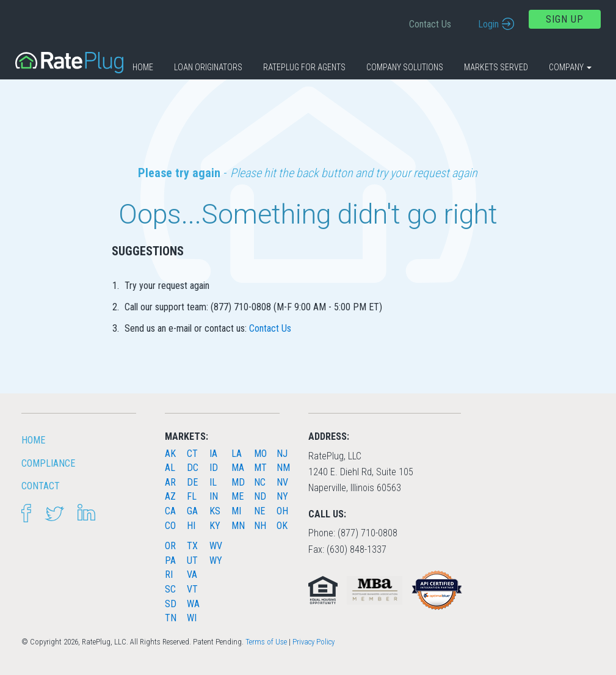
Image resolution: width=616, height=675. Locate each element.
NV (282, 482)
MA (238, 468)
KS (215, 511)
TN (171, 618)
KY (215, 526)
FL (192, 496)
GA (192, 511)
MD (238, 482)
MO (260, 454)
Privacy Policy (313, 642)
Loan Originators (208, 67)
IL (213, 482)
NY (282, 496)
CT (192, 454)
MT (260, 468)
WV (216, 546)
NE (259, 511)
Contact (41, 486)
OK (282, 526)
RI (169, 575)
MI (236, 511)
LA (237, 454)
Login (488, 24)
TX (192, 546)
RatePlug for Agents (304, 67)
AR (170, 482)
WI (192, 618)
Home (143, 67)
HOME (33, 440)
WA (193, 604)
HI (191, 526)
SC (170, 589)
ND (260, 496)
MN (238, 526)
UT (192, 560)
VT (192, 589)
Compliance (48, 463)
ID (214, 468)
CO (170, 526)
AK (170, 454)
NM (283, 468)
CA (170, 511)
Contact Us (430, 24)
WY (216, 560)
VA (192, 575)
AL (170, 468)
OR (170, 546)
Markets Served (496, 67)
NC (260, 482)
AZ (170, 496)
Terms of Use (266, 642)
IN (214, 496)
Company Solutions (405, 67)
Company (570, 67)
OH (282, 511)
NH (260, 526)
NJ (282, 454)
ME (237, 496)
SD (171, 604)
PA (170, 560)
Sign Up (565, 19)
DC (193, 468)
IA (213, 454)
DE (192, 482)
